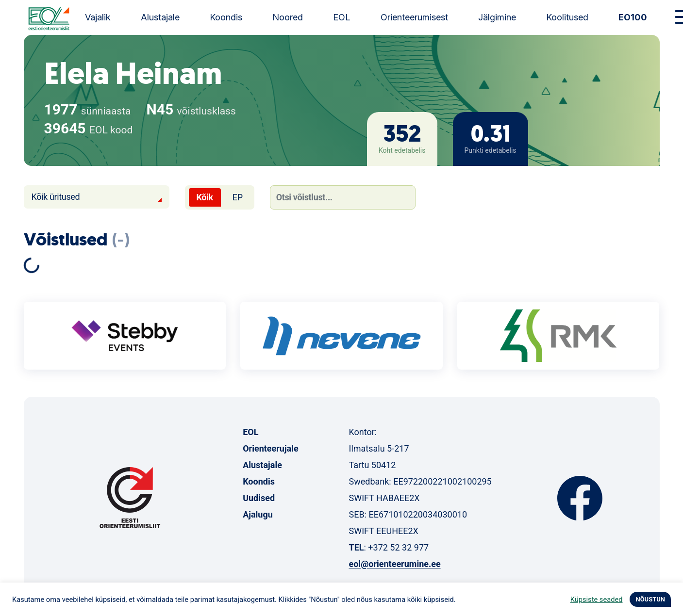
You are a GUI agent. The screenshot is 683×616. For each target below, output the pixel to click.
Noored (288, 17)
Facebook (580, 498)
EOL (342, 17)
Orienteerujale (271, 448)
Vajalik (98, 17)
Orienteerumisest (414, 17)
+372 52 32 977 (398, 547)
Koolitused (567, 17)
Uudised (259, 498)
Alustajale (160, 17)
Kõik (205, 197)
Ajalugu (258, 514)
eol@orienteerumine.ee (394, 564)
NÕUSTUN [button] (650, 599)
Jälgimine (497, 17)
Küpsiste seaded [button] (597, 600)
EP (238, 197)
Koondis (226, 17)
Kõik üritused (56, 197)
